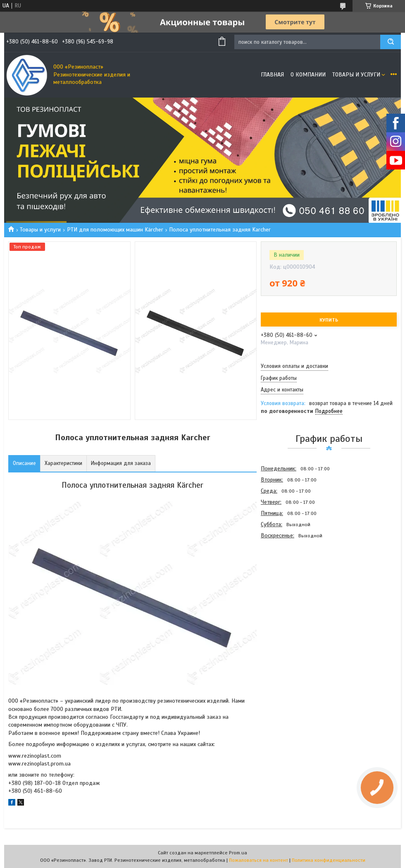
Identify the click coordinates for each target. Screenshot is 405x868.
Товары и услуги (356, 75)
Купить (329, 320)
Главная (272, 75)
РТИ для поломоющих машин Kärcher (115, 230)
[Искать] (391, 42)
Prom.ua (238, 853)
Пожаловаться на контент (258, 860)
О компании (308, 75)
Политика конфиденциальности (329, 860)
